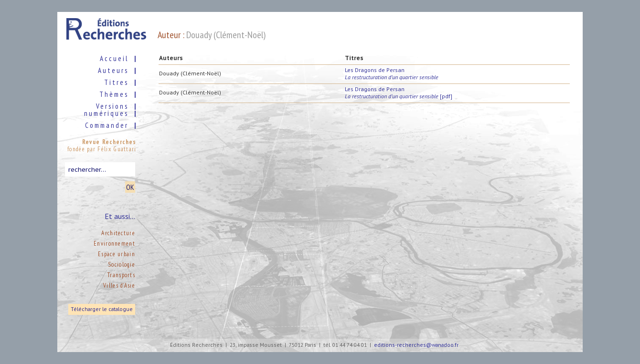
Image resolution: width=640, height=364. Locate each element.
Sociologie (122, 265)
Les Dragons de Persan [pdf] (399, 93)
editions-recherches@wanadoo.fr (416, 345)
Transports (121, 275)
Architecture (118, 233)
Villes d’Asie (119, 286)
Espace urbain (117, 254)
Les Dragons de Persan (392, 73)
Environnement (114, 244)
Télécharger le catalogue (102, 309)
